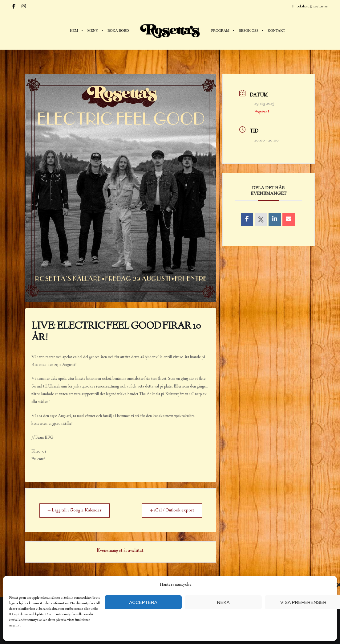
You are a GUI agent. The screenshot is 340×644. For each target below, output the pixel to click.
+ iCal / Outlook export (170, 511)
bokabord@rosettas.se (310, 6)
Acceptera (143, 602)
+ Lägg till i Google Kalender (76, 511)
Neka (223, 602)
